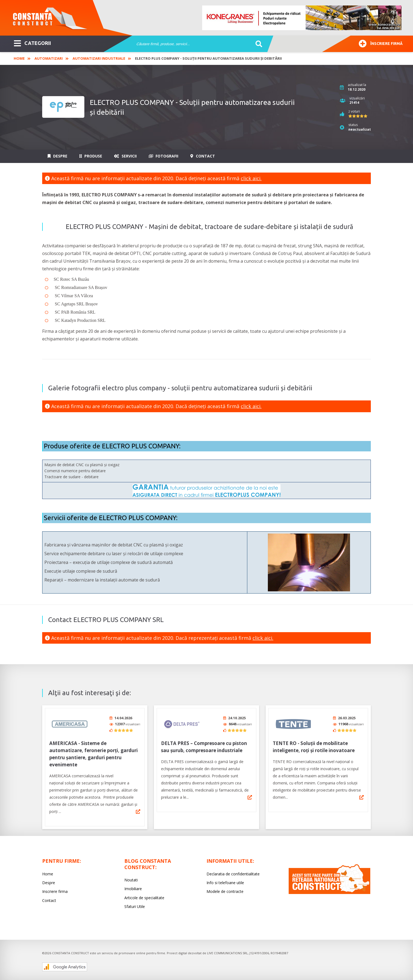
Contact (203, 156)
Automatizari (49, 58)
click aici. (251, 178)
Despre (58, 156)
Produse (91, 156)
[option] (302, 18)
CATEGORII (32, 43)
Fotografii (164, 156)
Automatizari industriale (99, 58)
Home (19, 58)
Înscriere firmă (381, 43)
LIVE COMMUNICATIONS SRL (227, 951)
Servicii (125, 156)
